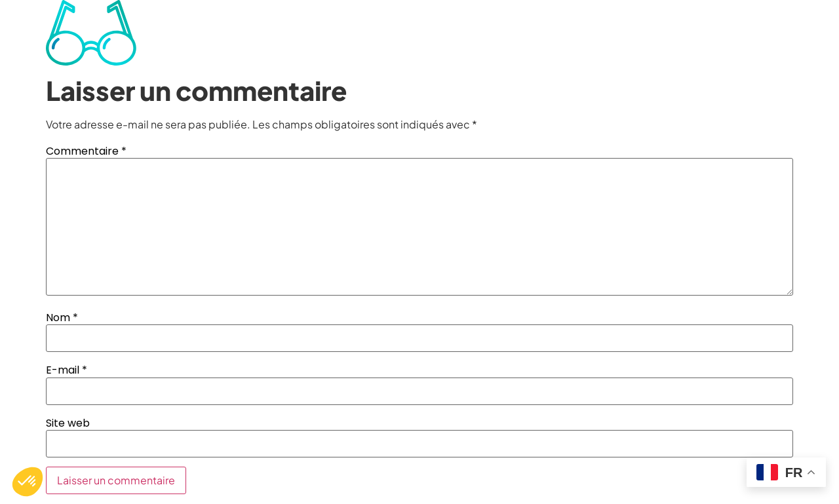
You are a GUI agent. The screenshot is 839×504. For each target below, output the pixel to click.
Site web (68, 423)
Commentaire (86, 151)
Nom (62, 318)
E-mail (67, 370)
